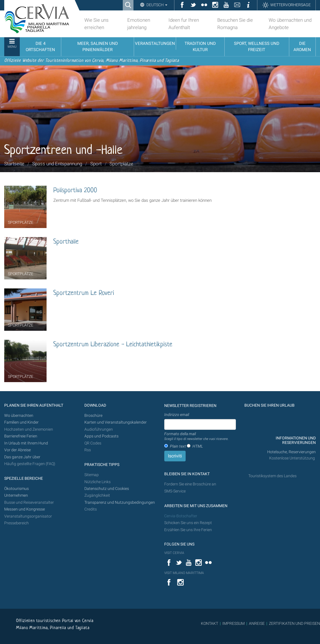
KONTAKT (210, 623)
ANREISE (257, 623)
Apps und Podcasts (101, 436)
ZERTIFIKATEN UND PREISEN (294, 623)
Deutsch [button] (156, 5)
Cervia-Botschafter (181, 516)
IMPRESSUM (234, 623)
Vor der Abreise (17, 450)
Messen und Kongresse (25, 509)
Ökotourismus (17, 489)
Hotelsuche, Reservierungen (291, 452)
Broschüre (93, 416)
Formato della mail (196, 437)
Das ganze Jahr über (22, 457)
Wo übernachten (19, 416)
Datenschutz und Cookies (107, 489)
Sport (96, 164)
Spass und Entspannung (57, 164)
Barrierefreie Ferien (21, 436)
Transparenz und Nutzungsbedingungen (120, 502)
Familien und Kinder (21, 422)
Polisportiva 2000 (75, 191)
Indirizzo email (177, 415)
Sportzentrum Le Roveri (84, 293)
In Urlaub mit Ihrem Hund (26, 443)
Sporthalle (66, 242)
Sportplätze (121, 164)
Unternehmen (16, 495)
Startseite (14, 164)
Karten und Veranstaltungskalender (116, 422)
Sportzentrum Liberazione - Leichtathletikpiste (113, 345)
